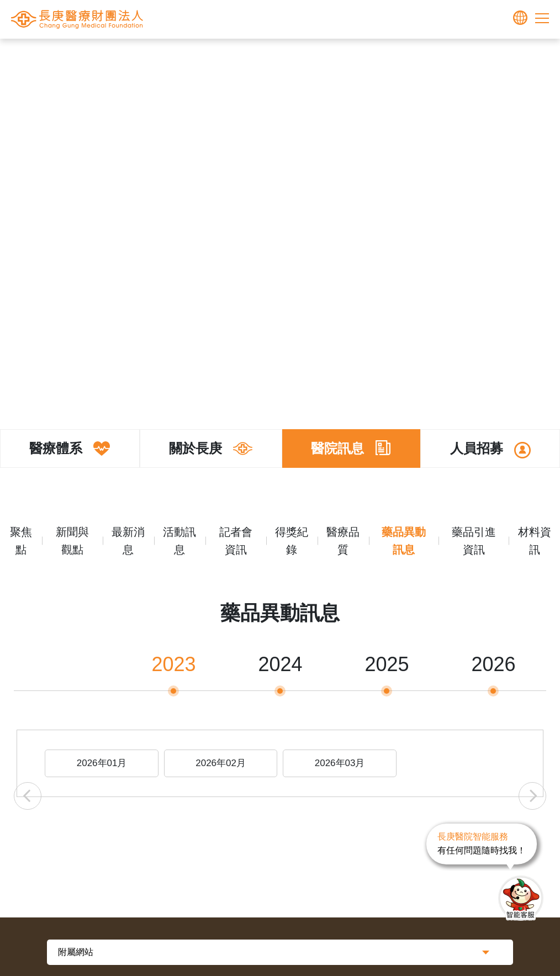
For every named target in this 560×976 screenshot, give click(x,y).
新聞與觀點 (72, 541)
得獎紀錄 (292, 541)
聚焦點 (21, 541)
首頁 (219, 56)
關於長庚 (293, 56)
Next (532, 796)
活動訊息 (179, 541)
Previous (28, 796)
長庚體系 (252, 56)
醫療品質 (343, 541)
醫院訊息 (335, 56)
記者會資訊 (236, 541)
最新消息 (128, 541)
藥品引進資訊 (474, 541)
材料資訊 (535, 541)
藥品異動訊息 (384, 56)
